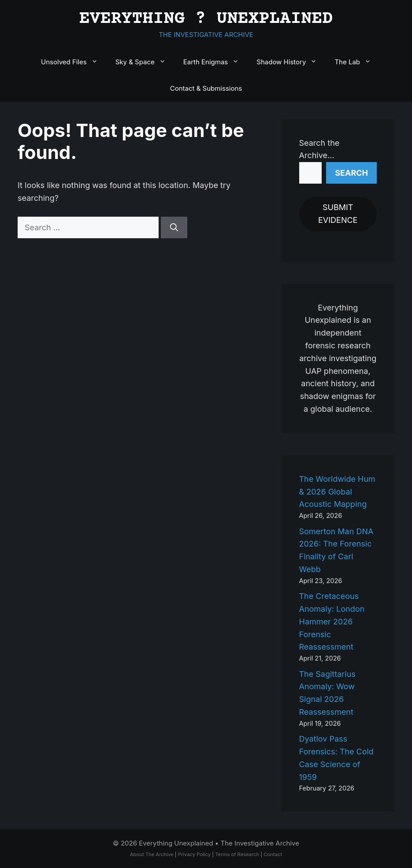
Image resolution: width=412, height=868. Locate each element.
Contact (273, 854)
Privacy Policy (194, 854)
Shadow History (291, 62)
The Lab (357, 62)
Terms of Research (237, 854)
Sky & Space (145, 62)
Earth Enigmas (216, 62)
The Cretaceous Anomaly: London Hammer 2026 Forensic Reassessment (332, 621)
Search (351, 173)
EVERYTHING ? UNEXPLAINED (206, 19)
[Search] (174, 227)
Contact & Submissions (206, 88)
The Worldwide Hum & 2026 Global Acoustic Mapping (337, 492)
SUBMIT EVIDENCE (338, 214)
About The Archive (152, 854)
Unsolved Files (74, 62)
